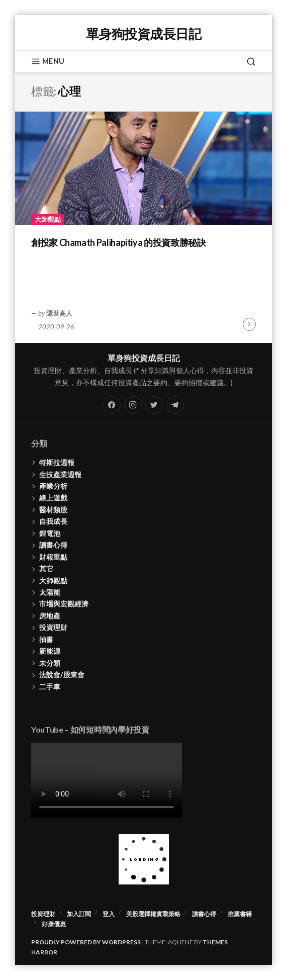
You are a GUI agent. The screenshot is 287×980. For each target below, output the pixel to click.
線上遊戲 (53, 498)
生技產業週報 (60, 474)
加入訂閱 (79, 914)
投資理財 (53, 627)
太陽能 (50, 592)
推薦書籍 (240, 914)
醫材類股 (53, 510)
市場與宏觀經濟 (64, 604)
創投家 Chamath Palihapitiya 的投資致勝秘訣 (118, 242)
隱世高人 (59, 313)
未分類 (50, 663)
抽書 (46, 639)
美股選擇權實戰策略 (153, 914)
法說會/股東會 (62, 675)
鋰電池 (50, 533)
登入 (109, 914)
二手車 (50, 687)
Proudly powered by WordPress (86, 942)
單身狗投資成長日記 (143, 34)
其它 (46, 568)
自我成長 (53, 521)
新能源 (50, 651)
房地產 (50, 616)
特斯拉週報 (57, 462)
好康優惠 (54, 924)
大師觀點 (48, 219)
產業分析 (53, 486)
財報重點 (53, 557)
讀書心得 (53, 545)
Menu (48, 61)
